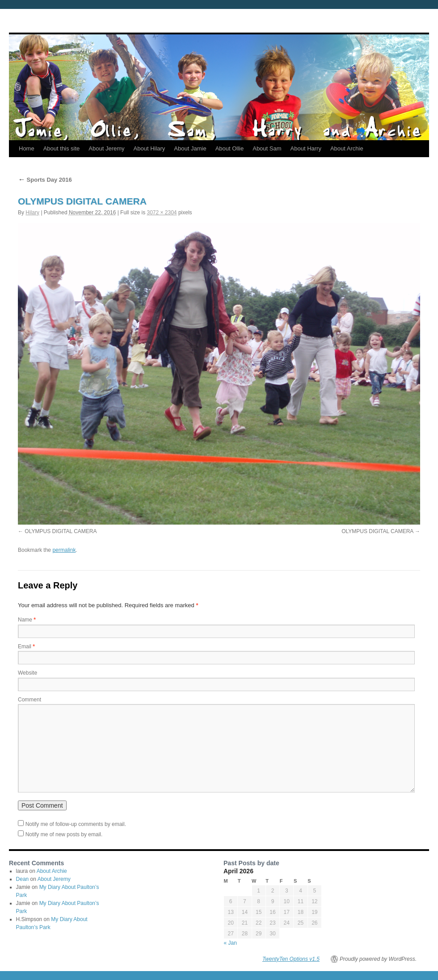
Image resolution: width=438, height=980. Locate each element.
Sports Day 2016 (45, 180)
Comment (29, 700)
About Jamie (190, 148)
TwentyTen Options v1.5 (291, 959)
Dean (23, 879)
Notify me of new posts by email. (64, 834)
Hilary (32, 213)
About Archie (347, 148)
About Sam (267, 148)
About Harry (306, 148)
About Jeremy (106, 148)
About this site (62, 148)
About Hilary (150, 148)
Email (26, 646)
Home (27, 148)
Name (27, 620)
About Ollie (230, 148)
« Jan (230, 943)
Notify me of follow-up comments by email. (76, 824)
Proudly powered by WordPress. (378, 959)
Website (27, 673)
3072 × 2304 (162, 213)
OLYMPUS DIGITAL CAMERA (61, 531)
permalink (64, 550)
